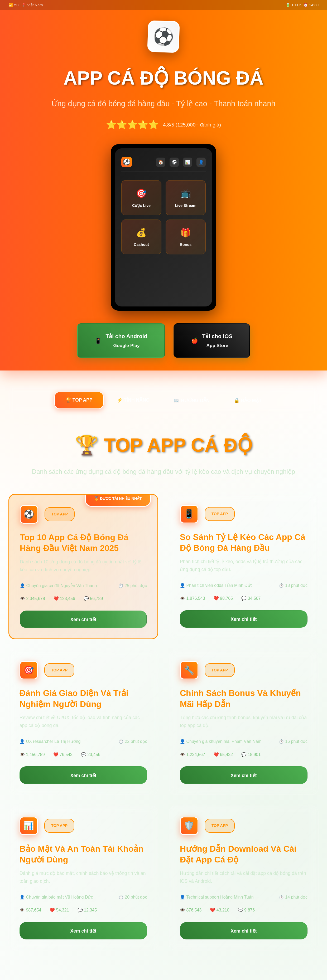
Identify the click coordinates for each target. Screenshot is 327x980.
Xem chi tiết (83, 620)
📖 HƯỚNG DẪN (192, 401)
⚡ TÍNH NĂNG (133, 400)
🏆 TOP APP (79, 400)
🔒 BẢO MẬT (248, 401)
